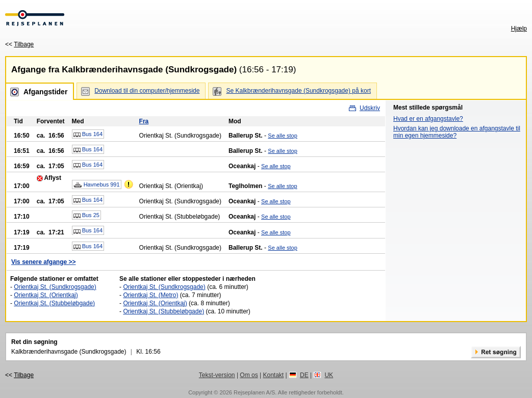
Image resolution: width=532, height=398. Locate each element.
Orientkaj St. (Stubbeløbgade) (54, 303)
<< (19, 44)
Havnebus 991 (97, 185)
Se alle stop (282, 136)
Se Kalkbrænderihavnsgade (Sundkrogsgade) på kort (298, 91)
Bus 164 (88, 135)
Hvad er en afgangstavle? (428, 119)
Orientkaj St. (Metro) (150, 295)
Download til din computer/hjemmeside (147, 91)
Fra (144, 121)
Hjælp (519, 29)
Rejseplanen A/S (254, 392)
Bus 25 (86, 216)
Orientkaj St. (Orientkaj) (46, 295)
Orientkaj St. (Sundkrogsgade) (55, 287)
